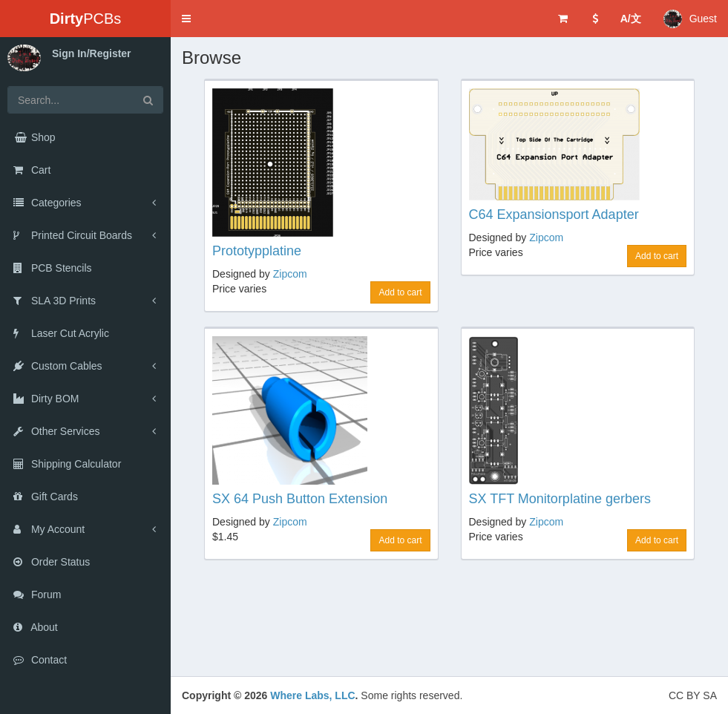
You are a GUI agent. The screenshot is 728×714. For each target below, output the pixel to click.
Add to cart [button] (400, 292)
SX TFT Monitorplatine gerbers (560, 499)
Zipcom (290, 274)
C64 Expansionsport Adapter (554, 214)
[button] (186, 19)
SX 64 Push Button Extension (300, 499)
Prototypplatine (257, 251)
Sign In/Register (92, 53)
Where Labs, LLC (312, 695)
